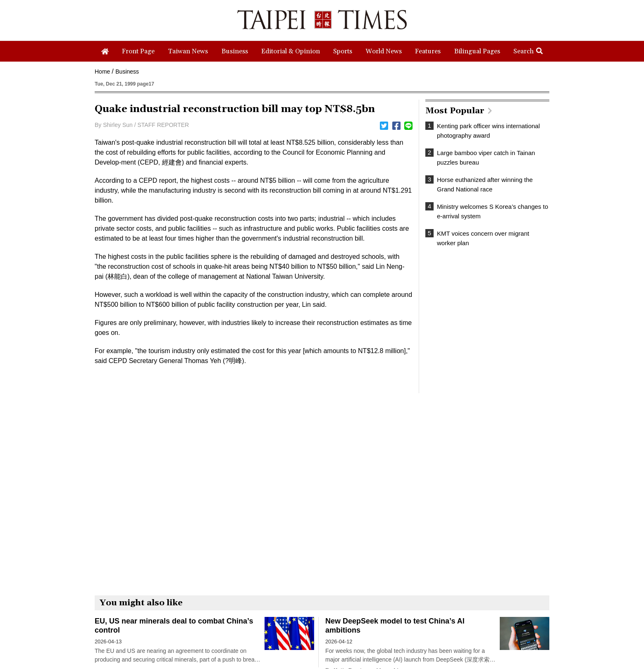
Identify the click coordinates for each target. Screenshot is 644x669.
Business (127, 72)
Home (102, 72)
